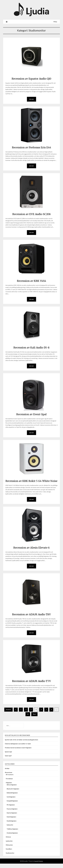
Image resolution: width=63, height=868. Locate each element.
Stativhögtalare (11, 821)
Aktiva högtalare (12, 789)
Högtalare (9, 787)
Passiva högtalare (12, 813)
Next (34, 719)
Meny (55, 22)
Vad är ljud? (8, 760)
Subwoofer (10, 829)
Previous (8, 714)
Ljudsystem (9, 845)
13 (28, 719)
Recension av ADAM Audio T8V (31, 619)
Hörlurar (8, 841)
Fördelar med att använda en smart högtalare (18, 752)
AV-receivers (10, 779)
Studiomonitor (10, 857)
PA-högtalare (11, 809)
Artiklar (7, 773)
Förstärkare (9, 783)
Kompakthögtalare (12, 805)
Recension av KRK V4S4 (31, 281)
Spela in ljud (8, 756)
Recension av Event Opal (31, 414)
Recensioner (9, 777)
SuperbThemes (39, 865)
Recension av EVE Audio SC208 (31, 214)
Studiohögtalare (12, 825)
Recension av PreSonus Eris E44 (31, 147)
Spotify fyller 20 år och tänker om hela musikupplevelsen (21, 744)
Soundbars (9, 853)
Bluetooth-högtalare (13, 793)
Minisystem (9, 849)
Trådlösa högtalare (12, 833)
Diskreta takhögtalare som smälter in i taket (18, 748)
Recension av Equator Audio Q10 (31, 79)
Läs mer (31, 99)
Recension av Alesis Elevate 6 (31, 552)
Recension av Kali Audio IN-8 (31, 348)
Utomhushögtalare (12, 837)
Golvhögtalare (11, 801)
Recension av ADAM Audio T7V (31, 685)
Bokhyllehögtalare (12, 797)
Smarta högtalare (12, 817)
